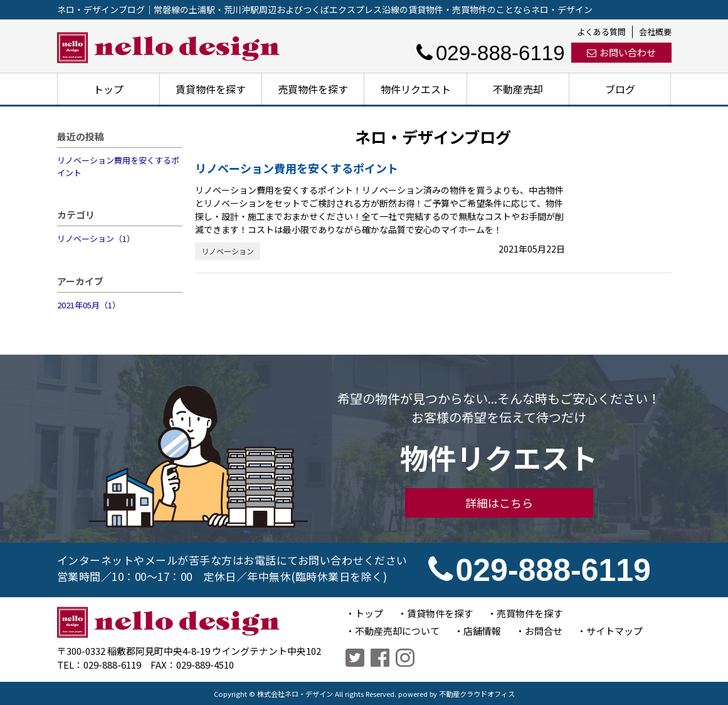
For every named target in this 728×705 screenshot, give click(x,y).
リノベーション (228, 251)
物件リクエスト (416, 89)
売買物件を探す (313, 89)
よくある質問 (601, 32)
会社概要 (655, 32)
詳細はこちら (499, 503)
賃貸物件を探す (211, 89)
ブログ (620, 89)
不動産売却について (397, 631)
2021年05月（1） (89, 305)
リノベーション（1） (96, 238)
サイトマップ (615, 631)
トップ (108, 89)
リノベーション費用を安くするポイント (118, 166)
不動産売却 (518, 89)
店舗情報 (482, 631)
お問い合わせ (621, 52)
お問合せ (544, 631)
